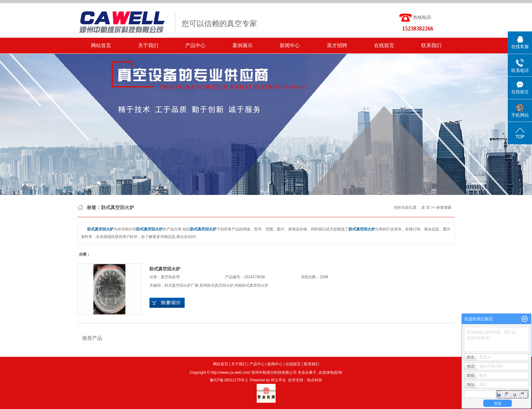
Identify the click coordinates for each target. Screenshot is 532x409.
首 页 (426, 207)
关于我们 (148, 45)
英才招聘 (337, 45)
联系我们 (431, 45)
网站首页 (101, 45)
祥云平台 (278, 380)
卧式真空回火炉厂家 (182, 285)
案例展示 (243, 45)
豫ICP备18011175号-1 (229, 380)
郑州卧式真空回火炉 (216, 285)
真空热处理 (170, 277)
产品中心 (195, 45)
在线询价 (167, 303)
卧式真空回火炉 (165, 269)
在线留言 (384, 45)
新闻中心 (290, 45)
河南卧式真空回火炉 (251, 285)
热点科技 (315, 380)
